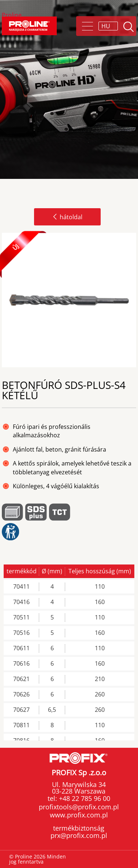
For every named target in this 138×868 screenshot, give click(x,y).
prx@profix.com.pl (79, 835)
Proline (12, 16)
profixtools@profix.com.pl (79, 807)
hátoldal (67, 217)
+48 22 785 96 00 (84, 798)
